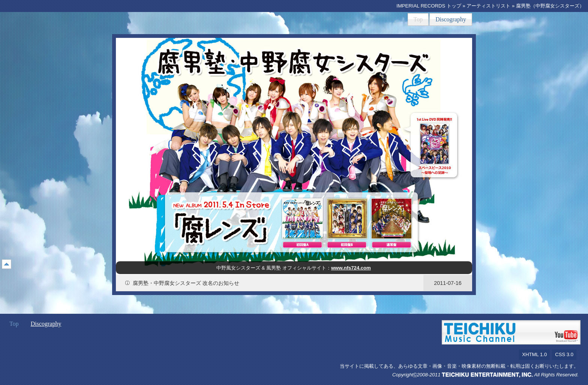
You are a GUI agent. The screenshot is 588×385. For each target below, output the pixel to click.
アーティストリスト (488, 6)
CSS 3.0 (564, 354)
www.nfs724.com (351, 268)
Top (418, 19)
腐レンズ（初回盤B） (347, 219)
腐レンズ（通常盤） (391, 219)
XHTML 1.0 (534, 354)
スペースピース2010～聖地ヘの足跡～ (434, 144)
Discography (451, 19)
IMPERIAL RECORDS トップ (429, 6)
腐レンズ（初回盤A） (302, 219)
